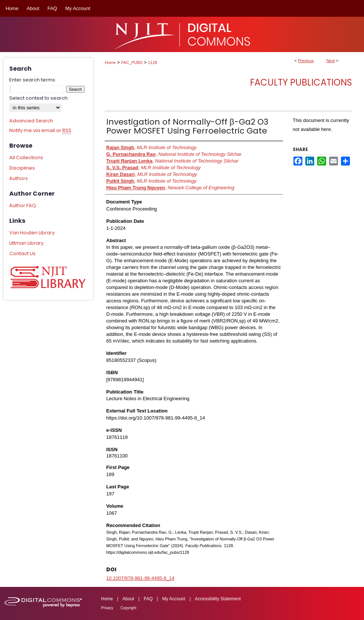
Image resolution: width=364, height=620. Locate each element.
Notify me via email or (40, 131)
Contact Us (22, 253)
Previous (306, 61)
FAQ (148, 599)
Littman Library (26, 243)
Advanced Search (31, 121)
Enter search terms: (33, 80)
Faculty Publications (301, 82)
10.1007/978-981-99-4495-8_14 (140, 578)
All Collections (26, 158)
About (128, 599)
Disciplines (22, 168)
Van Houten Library (32, 233)
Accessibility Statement (218, 599)
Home (110, 62)
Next (331, 61)
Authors (19, 178)
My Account (174, 599)
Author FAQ (23, 205)
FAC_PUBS (132, 62)
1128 (153, 62)
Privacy (107, 608)
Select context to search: (39, 98)
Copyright (128, 608)
